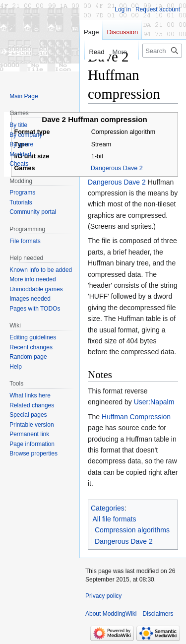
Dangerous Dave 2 (117, 168)
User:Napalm (154, 402)
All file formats (115, 519)
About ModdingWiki (111, 614)
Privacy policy (103, 596)
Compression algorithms (132, 530)
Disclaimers (158, 614)
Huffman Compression (136, 417)
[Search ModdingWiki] (162, 51)
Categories (108, 508)
